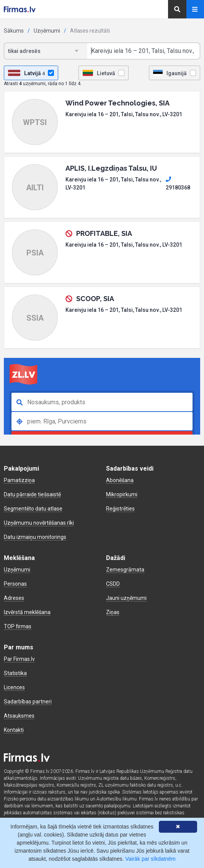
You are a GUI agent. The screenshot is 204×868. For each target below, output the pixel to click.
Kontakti (14, 730)
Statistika (15, 673)
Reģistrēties (120, 509)
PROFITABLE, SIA (104, 233)
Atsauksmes (19, 716)
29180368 (178, 183)
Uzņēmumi (47, 31)
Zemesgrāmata (125, 570)
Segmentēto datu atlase (33, 509)
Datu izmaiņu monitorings (35, 537)
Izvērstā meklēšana (27, 612)
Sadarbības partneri (28, 702)
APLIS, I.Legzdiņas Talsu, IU (111, 168)
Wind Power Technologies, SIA (118, 103)
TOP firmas (18, 626)
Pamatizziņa (19, 480)
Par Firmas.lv (19, 659)
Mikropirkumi (122, 494)
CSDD (113, 584)
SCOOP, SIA (95, 299)
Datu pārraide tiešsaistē (32, 494)
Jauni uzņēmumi (126, 598)
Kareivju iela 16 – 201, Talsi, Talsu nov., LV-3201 (124, 114)
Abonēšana (120, 480)
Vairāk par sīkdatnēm (150, 859)
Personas (15, 584)
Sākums (14, 31)
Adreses (14, 598)
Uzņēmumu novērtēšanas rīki (39, 523)
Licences (14, 687)
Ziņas (113, 612)
